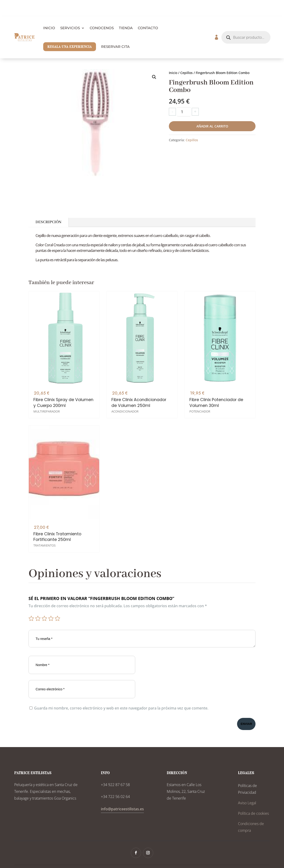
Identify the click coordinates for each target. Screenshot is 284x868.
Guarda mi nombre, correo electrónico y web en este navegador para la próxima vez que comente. (121, 692)
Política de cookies (253, 797)
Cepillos (186, 56)
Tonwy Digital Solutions (192, 858)
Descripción (48, 206)
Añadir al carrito (212, 110)
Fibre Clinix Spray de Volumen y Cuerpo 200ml (63, 379)
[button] (154, 61)
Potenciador (200, 373)
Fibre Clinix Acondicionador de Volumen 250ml (139, 377)
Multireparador (47, 388)
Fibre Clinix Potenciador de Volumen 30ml (216, 365)
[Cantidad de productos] (184, 95)
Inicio (173, 56)
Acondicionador (125, 386)
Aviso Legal (247, 787)
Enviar (246, 707)
